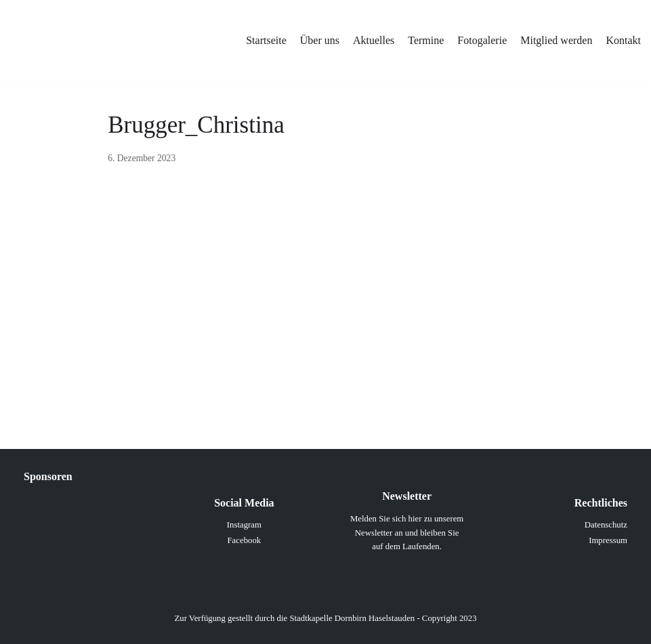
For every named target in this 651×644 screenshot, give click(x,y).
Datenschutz (606, 525)
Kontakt (623, 40)
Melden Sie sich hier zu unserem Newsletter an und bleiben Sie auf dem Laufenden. (407, 533)
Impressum (608, 540)
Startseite (266, 40)
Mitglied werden (556, 40)
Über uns (320, 40)
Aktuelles (374, 40)
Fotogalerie (482, 40)
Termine (426, 40)
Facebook (244, 540)
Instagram (244, 525)
